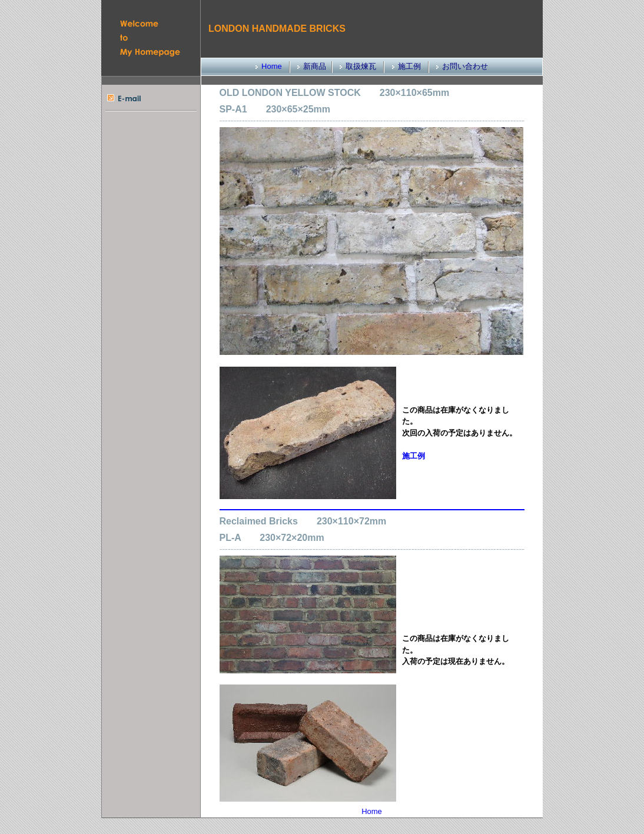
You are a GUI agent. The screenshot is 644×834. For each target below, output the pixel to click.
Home (272, 66)
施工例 (414, 456)
